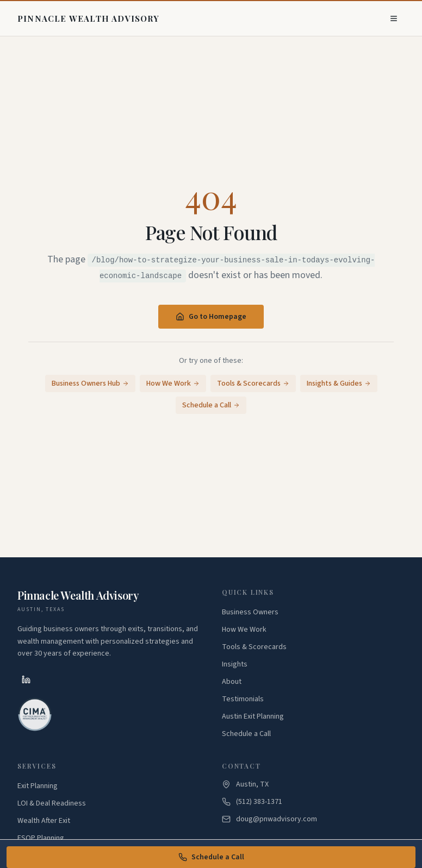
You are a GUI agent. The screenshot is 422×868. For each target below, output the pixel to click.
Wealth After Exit (44, 821)
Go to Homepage (211, 317)
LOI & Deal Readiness (52, 803)
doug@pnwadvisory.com (277, 819)
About (232, 682)
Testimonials (243, 699)
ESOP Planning (41, 838)
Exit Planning (38, 786)
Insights (235, 664)
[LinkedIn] (26, 680)
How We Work (173, 383)
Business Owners (250, 612)
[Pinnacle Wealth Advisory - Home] (88, 18)
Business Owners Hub (90, 383)
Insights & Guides (339, 383)
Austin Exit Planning (253, 716)
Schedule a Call (211, 857)
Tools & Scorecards (253, 383)
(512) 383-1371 (259, 802)
